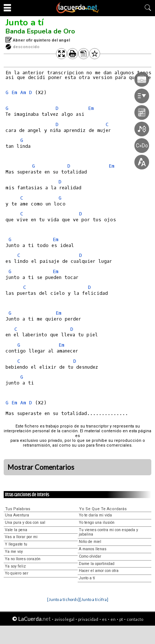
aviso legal (64, 619)
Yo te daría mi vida (95, 515)
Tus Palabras (18, 509)
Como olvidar (90, 556)
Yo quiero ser (17, 573)
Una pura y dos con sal (25, 523)
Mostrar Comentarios (41, 467)
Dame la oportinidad (97, 564)
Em (14, 92)
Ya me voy (14, 552)
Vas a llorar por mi (21, 537)
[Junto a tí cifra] (94, 599)
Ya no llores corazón (23, 559)
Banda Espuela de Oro (40, 31)
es (104, 619)
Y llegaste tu (16, 544)
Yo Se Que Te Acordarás (103, 509)
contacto (135, 619)
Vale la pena (16, 530)
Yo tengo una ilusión (97, 523)
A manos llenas (93, 549)
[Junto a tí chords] (63, 599)
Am (23, 92)
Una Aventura (17, 515)
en (113, 619)
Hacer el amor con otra (99, 571)
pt (121, 619)
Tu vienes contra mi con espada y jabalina (108, 532)
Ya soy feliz (15, 566)
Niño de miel (90, 542)
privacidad (88, 619)
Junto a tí (25, 22)
